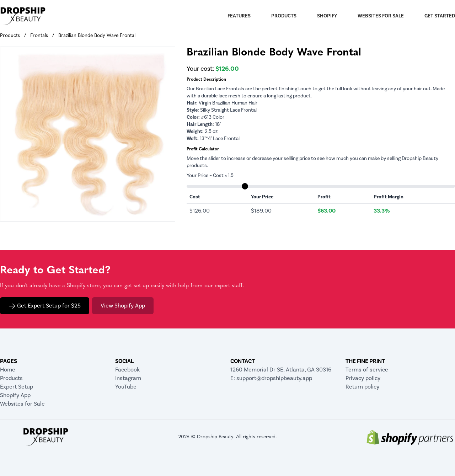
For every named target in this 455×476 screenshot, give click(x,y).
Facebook (127, 370)
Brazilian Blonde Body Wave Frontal (97, 36)
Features (239, 16)
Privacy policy (363, 378)
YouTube (126, 387)
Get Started (440, 16)
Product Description (206, 80)
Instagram (128, 378)
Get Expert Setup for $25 (45, 306)
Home (8, 370)
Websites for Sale (381, 16)
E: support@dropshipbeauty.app (271, 378)
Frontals (39, 36)
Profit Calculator (203, 149)
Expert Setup (17, 387)
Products (284, 16)
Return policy (362, 387)
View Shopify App (123, 306)
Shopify (327, 16)
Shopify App (15, 395)
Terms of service (367, 370)
